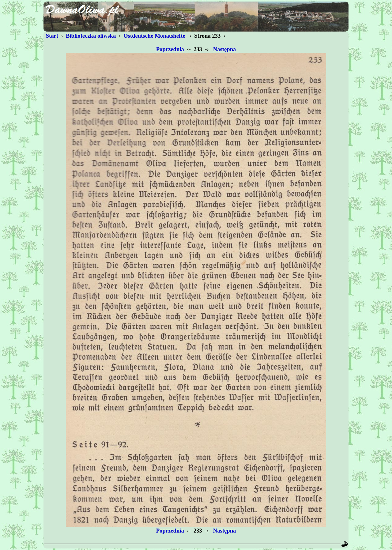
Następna (224, 49)
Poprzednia (170, 49)
